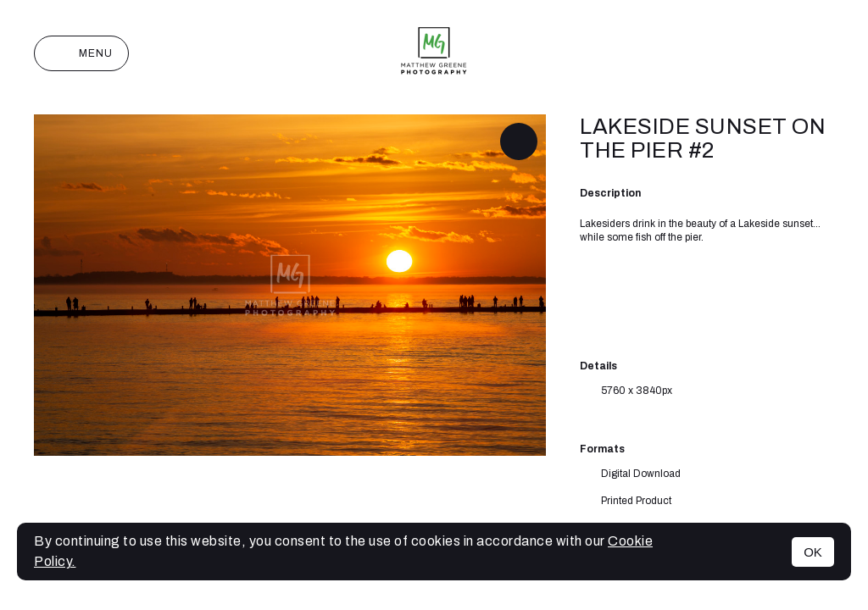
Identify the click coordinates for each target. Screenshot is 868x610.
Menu (81, 53)
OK (813, 552)
